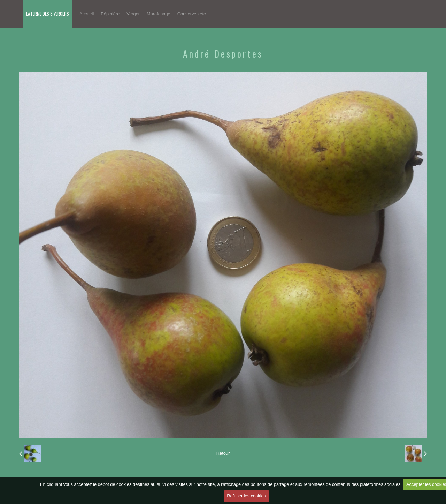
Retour (223, 453)
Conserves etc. (192, 14)
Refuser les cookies (246, 496)
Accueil (87, 14)
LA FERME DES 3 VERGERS (48, 14)
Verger (133, 14)
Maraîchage (159, 14)
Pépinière (110, 14)
